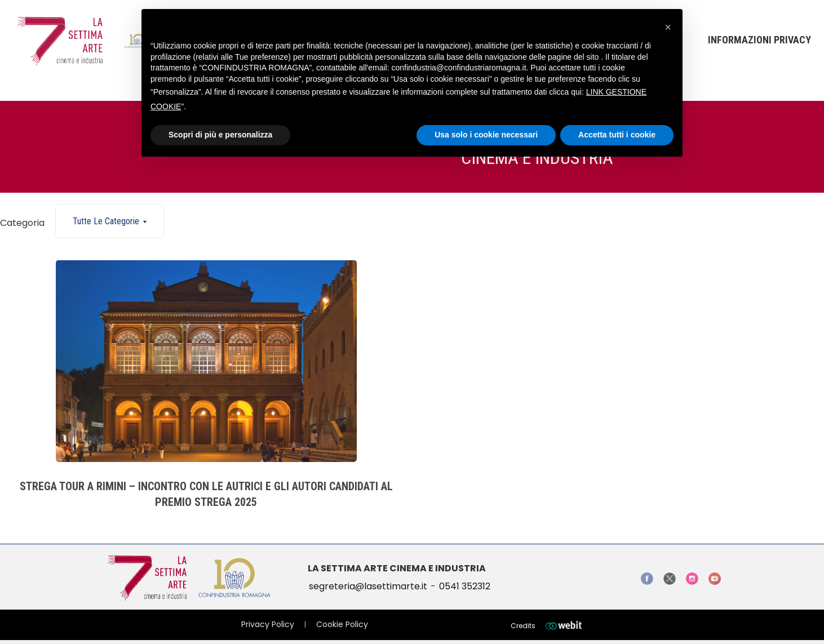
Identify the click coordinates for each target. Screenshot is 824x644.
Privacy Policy (268, 624)
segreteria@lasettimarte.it (368, 586)
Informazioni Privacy (759, 40)
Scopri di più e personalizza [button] (220, 135)
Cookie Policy (342, 624)
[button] (668, 27)
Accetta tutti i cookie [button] (617, 135)
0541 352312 (465, 586)
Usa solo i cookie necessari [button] (486, 135)
